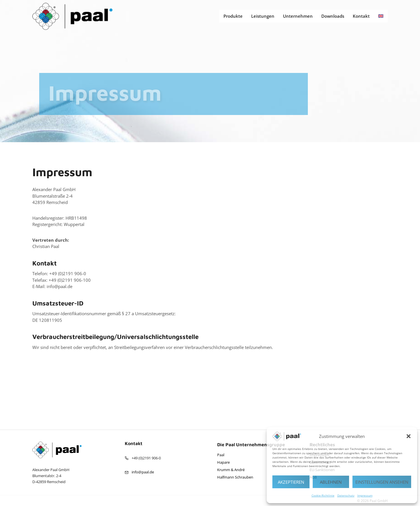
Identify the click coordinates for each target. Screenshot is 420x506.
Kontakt (361, 16)
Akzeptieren (291, 482)
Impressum (365, 495)
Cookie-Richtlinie (323, 495)
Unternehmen (298, 16)
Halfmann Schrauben (235, 477)
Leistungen (263, 16)
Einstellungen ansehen (382, 482)
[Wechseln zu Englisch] (381, 16)
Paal (221, 455)
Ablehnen (331, 482)
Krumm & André (231, 470)
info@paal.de (143, 472)
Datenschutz (346, 495)
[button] (409, 436)
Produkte (233, 16)
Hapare (223, 462)
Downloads (333, 16)
